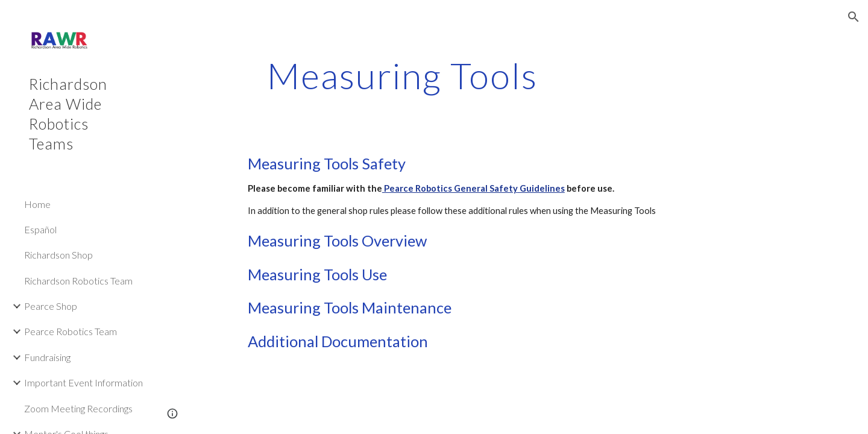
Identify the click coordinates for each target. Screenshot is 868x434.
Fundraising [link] (47, 357)
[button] (854, 17)
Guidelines (541, 188)
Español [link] (40, 229)
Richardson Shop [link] (58, 255)
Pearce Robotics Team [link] (71, 331)
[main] (402, 75)
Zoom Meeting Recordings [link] (78, 408)
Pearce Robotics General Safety (450, 188)
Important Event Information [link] (83, 382)
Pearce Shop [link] (51, 306)
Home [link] (37, 204)
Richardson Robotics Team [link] (78, 281)
